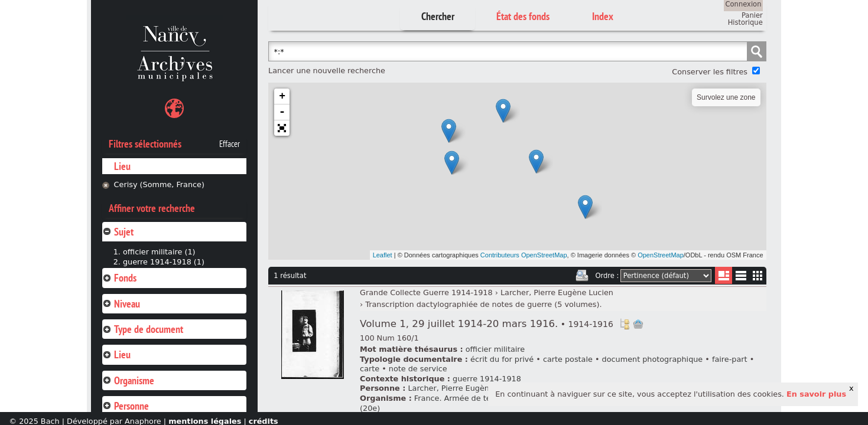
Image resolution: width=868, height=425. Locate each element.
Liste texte (741, 278)
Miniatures (758, 275)
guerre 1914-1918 (487, 379)
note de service (418, 369)
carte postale (568, 359)
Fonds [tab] (119, 278)
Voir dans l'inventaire (625, 324)
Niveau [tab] (121, 304)
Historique (745, 22)
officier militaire (495, 349)
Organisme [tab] (128, 380)
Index (603, 16)
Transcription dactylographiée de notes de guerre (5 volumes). (483, 304)
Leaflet (383, 255)
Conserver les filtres (710, 72)
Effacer (230, 144)
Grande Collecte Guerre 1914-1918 (426, 292)
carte (370, 369)
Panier (752, 15)
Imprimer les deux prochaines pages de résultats (582, 276)
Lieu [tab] (116, 354)
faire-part (730, 359)
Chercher (438, 16)
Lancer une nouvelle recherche (327, 71)
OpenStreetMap (661, 255)
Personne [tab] (126, 406)
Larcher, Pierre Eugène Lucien (557, 292)
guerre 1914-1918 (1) (164, 262)
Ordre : (607, 276)
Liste (724, 275)
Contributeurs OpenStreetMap (524, 255)
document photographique (653, 359)
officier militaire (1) (159, 252)
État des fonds (523, 16)
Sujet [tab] (118, 232)
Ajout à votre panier (638, 324)
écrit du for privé (502, 359)
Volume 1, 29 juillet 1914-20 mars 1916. (487, 324)
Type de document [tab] (143, 329)
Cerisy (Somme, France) (159, 184)
